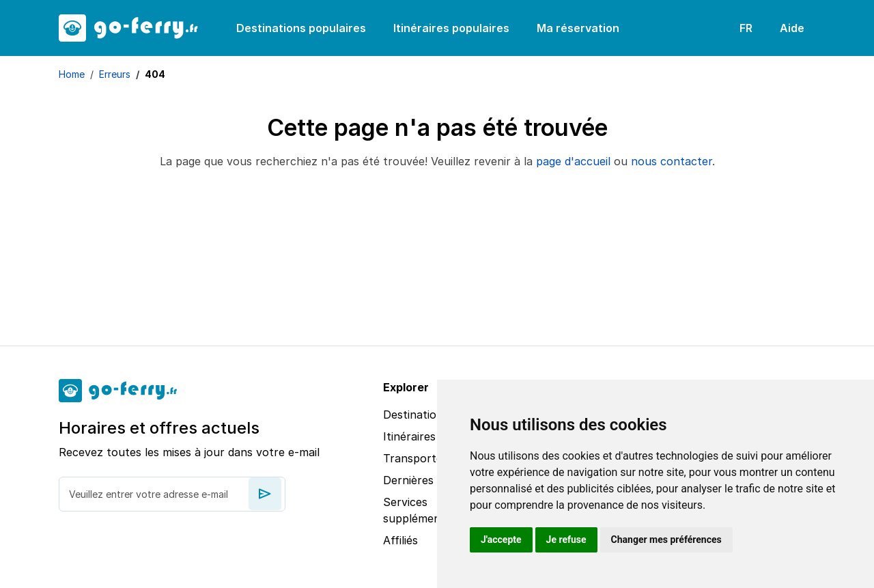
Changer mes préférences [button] (666, 540)
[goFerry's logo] (137, 28)
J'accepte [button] (501, 540)
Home (72, 74)
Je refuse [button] (566, 540)
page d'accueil (573, 161)
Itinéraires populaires (451, 28)
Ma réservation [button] (578, 28)
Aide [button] (792, 28)
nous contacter (672, 161)
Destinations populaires (301, 28)
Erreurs (115, 74)
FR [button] (746, 28)
